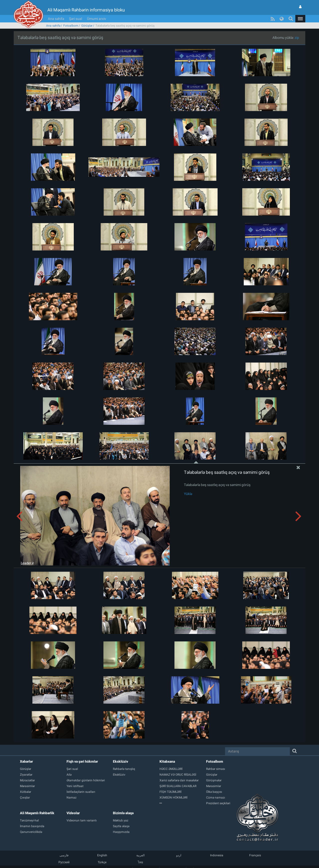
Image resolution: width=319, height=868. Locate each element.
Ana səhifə (56, 19)
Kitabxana (167, 761)
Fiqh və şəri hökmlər (82, 761)
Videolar (73, 813)
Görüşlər (87, 26)
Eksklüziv (120, 761)
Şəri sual (76, 19)
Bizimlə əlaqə (123, 813)
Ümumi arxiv (97, 19)
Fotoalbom (71, 26)
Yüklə (188, 494)
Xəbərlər (26, 761)
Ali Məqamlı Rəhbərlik (37, 813)
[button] (300, 19)
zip (297, 38)
